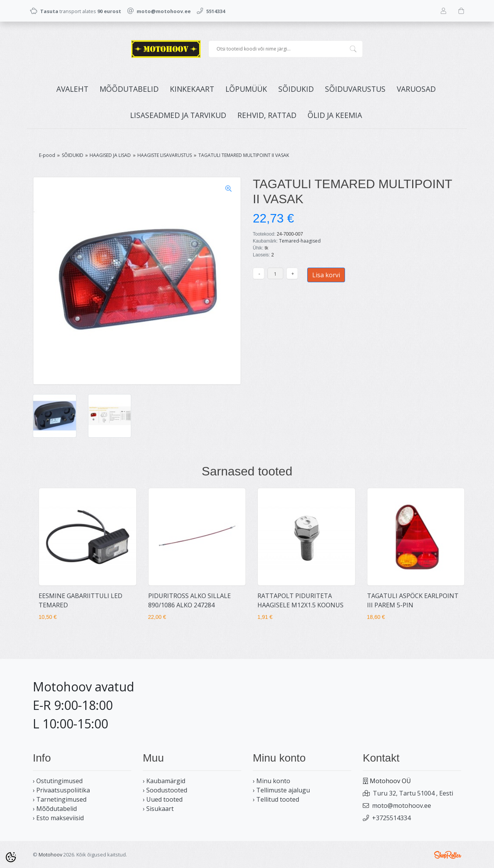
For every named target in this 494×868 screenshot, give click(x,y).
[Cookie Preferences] (11, 857)
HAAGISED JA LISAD (110, 155)
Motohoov (50, 855)
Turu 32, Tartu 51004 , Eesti (413, 793)
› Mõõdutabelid (55, 809)
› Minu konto (272, 781)
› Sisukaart (158, 809)
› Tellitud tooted (276, 799)
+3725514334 (391, 818)
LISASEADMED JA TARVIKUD (178, 115)
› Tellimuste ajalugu (281, 790)
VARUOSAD (416, 89)
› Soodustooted (165, 790)
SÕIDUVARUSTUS (355, 89)
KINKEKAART (192, 89)
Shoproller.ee (448, 855)
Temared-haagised (300, 241)
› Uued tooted (163, 799)
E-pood (47, 155)
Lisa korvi (326, 275)
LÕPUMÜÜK (246, 89)
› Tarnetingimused (60, 799)
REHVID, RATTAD (267, 115)
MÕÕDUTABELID (129, 89)
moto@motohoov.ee (402, 806)
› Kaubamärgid (164, 781)
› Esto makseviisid (58, 818)
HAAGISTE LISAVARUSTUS (165, 155)
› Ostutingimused (58, 781)
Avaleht (72, 89)
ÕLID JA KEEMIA (335, 115)
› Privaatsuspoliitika (61, 790)
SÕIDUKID (296, 89)
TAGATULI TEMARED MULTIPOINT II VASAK (244, 155)
